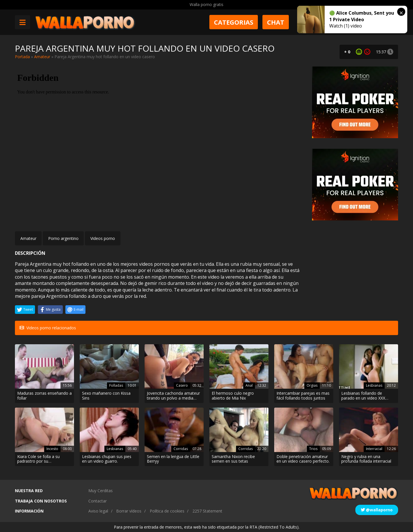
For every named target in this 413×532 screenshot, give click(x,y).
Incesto (52, 449)
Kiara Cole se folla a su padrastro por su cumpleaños (38, 459)
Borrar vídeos (129, 511)
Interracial (374, 449)
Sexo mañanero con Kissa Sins (106, 396)
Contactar (98, 501)
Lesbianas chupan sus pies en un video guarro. (107, 459)
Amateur (42, 57)
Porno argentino (63, 238)
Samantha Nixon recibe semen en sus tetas (233, 459)
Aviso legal (98, 511)
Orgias (312, 385)
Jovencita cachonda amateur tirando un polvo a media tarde (173, 396)
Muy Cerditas (101, 491)
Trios (313, 449)
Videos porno (103, 238)
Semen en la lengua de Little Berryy (173, 459)
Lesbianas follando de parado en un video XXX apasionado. (363, 396)
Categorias (234, 22)
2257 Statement (207, 511)
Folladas (116, 385)
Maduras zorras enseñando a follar (44, 396)
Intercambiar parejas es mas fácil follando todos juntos (303, 396)
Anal (249, 385)
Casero (182, 385)
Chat (276, 22)
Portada (22, 57)
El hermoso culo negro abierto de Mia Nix (233, 396)
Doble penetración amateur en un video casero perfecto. (303, 459)
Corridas (181, 449)
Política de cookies (167, 511)
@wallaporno (377, 510)
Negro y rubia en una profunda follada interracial (366, 459)
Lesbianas (374, 385)
